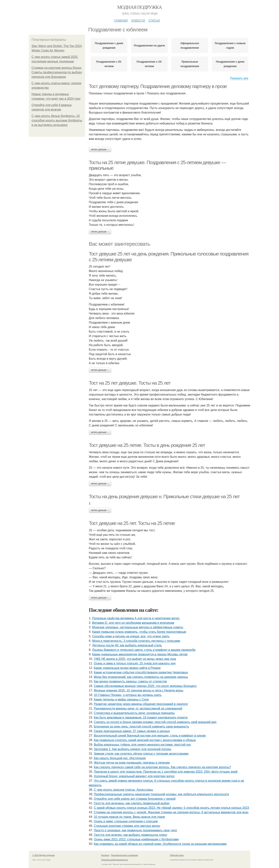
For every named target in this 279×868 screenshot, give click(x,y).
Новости (138, 20)
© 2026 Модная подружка (44, 855)
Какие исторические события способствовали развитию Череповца (141, 672)
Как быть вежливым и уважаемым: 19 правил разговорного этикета (141, 718)
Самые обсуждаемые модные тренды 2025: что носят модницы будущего (145, 686)
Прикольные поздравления (190, 64)
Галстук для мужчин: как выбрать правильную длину (131, 835)
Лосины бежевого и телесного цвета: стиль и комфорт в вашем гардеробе (144, 650)
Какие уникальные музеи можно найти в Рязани (127, 668)
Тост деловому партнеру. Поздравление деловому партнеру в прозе (158, 86)
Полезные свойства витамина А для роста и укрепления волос (136, 618)
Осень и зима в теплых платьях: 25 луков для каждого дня (135, 663)
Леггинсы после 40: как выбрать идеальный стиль (127, 645)
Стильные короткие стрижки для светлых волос (127, 826)
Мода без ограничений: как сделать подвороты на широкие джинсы (141, 677)
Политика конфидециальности (115, 860)
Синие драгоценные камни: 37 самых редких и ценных (132, 731)
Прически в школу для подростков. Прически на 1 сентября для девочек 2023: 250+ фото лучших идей (166, 772)
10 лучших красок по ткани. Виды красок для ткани (129, 817)
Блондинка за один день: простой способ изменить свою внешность (141, 727)
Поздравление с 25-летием (149, 64)
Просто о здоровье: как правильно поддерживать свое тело (135, 830)
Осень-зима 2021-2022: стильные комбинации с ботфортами (136, 839)
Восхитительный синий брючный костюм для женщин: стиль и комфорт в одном (150, 736)
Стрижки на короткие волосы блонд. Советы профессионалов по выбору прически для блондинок (57, 72)
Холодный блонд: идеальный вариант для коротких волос (134, 776)
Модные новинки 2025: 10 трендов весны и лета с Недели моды (139, 690)
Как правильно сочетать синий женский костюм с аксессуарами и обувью (145, 740)
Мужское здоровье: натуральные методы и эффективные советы (138, 627)
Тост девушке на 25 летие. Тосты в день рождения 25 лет (147, 445)
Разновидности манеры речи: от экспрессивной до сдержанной (138, 708)
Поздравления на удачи (149, 45)
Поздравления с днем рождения (230, 64)
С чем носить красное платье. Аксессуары (123, 790)
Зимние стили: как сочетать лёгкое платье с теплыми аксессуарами (141, 754)
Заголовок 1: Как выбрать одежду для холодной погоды (133, 749)
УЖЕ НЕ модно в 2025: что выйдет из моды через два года (135, 659)
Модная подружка (139, 7)
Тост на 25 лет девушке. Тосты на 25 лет (130, 383)
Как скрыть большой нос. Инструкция (120, 758)
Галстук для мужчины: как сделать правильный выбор (132, 803)
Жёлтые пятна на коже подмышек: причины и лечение (132, 763)
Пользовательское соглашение (124, 855)
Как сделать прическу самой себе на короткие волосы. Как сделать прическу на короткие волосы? (162, 767)
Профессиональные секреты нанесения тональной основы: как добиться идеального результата (161, 794)
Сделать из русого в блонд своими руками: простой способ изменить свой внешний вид (155, 722)
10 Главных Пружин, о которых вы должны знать (128, 695)
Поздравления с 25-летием (109, 64)
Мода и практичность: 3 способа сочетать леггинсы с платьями (136, 641)
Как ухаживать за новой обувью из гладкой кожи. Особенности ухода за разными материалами (160, 844)
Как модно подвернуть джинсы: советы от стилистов (130, 681)
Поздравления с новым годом (230, 45)
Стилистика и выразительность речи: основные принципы (134, 713)
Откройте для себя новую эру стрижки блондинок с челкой (135, 799)
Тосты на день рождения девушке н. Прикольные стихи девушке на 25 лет (164, 497)
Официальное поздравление (190, 45)
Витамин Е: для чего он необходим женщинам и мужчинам (133, 623)
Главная (121, 20)
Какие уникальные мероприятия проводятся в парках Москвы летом (140, 654)
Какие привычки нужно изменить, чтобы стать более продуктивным (139, 632)
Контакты (105, 855)
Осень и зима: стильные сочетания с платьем (126, 821)
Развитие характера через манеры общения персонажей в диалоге (141, 704)
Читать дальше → (100, 149)
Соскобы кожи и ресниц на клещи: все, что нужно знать (131, 636)
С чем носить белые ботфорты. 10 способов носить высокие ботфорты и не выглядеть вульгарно (57, 120)
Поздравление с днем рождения (109, 45)
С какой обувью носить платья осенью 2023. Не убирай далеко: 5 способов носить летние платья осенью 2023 (172, 808)
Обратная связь (177, 855)
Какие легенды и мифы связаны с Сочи (121, 699)
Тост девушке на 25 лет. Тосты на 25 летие (132, 523)
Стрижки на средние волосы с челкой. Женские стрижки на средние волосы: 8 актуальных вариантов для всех (171, 812)
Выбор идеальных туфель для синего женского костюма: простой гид (142, 745)
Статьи (154, 20)
